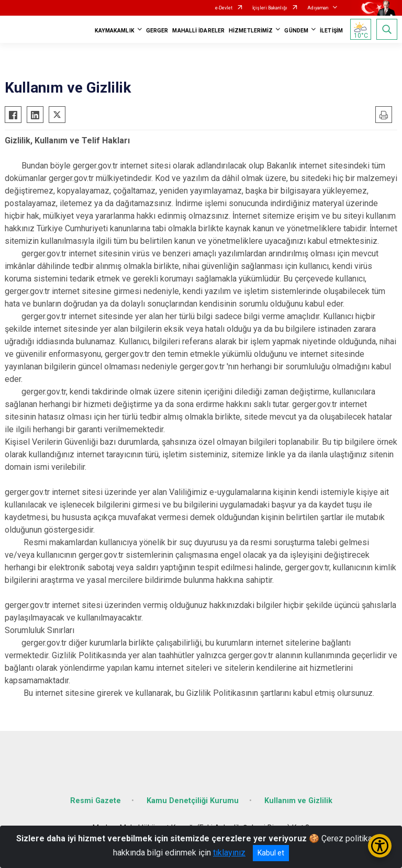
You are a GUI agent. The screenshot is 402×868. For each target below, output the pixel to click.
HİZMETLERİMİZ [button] (251, 31)
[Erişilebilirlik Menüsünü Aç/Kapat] (380, 846)
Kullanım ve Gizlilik (298, 801)
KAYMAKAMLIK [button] (115, 31)
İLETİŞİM (331, 31)
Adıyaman (318, 8)
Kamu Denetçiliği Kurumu (193, 801)
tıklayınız (229, 853)
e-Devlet (224, 8)
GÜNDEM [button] (296, 31)
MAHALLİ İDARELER (198, 31)
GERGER (157, 31)
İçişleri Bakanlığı (270, 8)
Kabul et (271, 853)
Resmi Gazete (96, 801)
